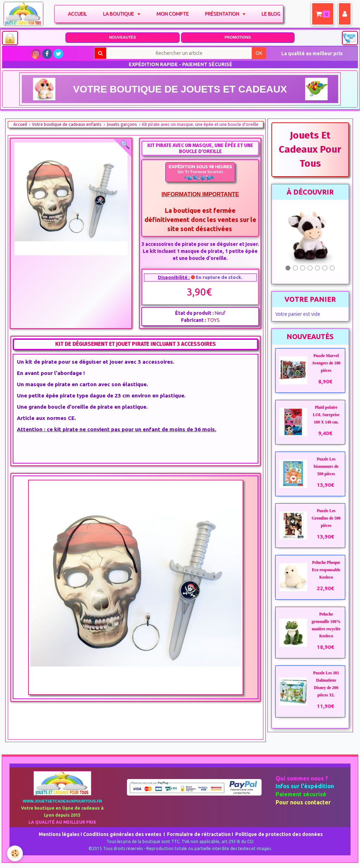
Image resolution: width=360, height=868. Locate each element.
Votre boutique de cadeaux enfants (67, 124)
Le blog (272, 14)
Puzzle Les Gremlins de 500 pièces (326, 518)
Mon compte (173, 14)
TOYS (213, 320)
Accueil (78, 14)
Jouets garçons (122, 124)
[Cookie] (15, 853)
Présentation (223, 14)
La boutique (120, 14)
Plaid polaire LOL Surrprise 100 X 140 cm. (326, 415)
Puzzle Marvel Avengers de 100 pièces (326, 363)
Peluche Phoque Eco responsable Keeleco (326, 570)
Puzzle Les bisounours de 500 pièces (326, 466)
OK (259, 53)
